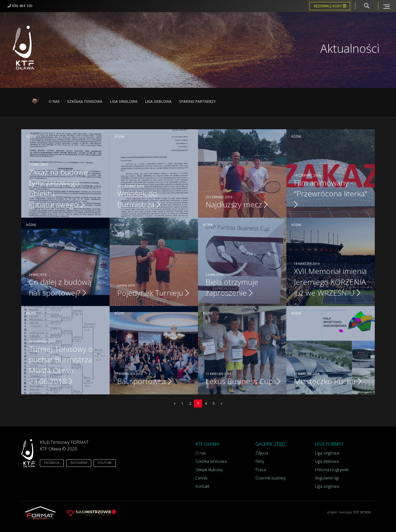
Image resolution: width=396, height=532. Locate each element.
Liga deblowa (158, 101)
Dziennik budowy (270, 478)
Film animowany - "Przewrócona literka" (331, 193)
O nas (54, 101)
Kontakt (202, 486)
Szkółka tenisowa (85, 101)
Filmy (260, 461)
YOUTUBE (105, 463)
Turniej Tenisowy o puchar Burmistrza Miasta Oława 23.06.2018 (61, 365)
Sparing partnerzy (197, 101)
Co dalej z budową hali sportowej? (60, 287)
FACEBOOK (52, 463)
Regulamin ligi (327, 478)
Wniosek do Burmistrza (139, 199)
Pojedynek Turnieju (153, 293)
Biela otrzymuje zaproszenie (232, 287)
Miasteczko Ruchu (328, 381)
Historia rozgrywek (332, 470)
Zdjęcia (262, 453)
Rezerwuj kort (330, 6)
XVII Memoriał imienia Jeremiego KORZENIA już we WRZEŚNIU (330, 282)
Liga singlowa (124, 101)
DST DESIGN (362, 512)
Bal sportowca (144, 381)
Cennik (201, 478)
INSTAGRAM (79, 463)
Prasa (261, 470)
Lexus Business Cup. (243, 381)
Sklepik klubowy (209, 470)
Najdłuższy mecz (237, 204)
